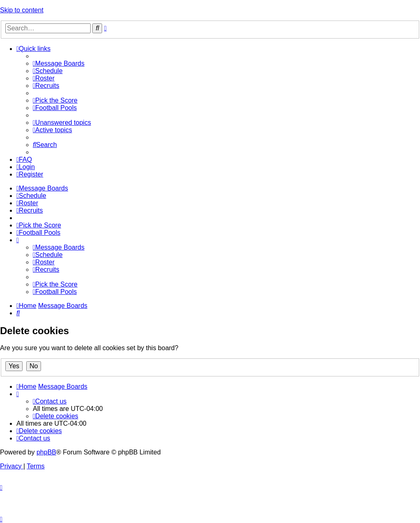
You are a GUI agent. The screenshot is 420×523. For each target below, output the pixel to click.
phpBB (46, 452)
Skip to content (22, 10)
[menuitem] (59, 63)
